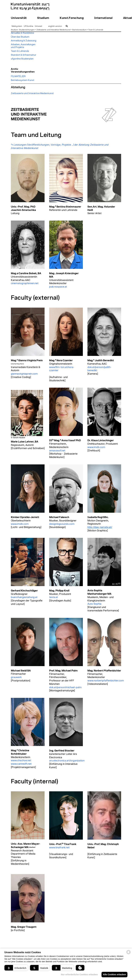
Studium (14, 30)
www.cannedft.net (21, 764)
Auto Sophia (94, 604)
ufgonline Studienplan (22, 59)
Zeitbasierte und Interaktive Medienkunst (53, 30)
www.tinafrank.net (59, 848)
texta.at (54, 597)
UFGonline (28, 26)
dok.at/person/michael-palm (65, 687)
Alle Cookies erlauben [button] (114, 974)
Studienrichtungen (27, 30)
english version (55, 26)
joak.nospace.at (58, 287)
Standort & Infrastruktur (23, 55)
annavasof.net (57, 451)
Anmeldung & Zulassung (24, 41)
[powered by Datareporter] (128, 954)
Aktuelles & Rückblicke (22, 33)
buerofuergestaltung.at (24, 597)
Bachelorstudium (79, 30)
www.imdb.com (96, 447)
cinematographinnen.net (25, 283)
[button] (16, 968)
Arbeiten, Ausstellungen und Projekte (23, 46)
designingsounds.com (62, 524)
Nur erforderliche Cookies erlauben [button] (78, 974)
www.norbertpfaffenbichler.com (106, 681)
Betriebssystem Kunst (23, 80)
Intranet (38, 26)
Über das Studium (20, 37)
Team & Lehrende (96, 30)
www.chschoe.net (21, 761)
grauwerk (16, 677)
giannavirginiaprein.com (24, 374)
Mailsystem (17, 26)
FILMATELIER (18, 76)
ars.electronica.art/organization (67, 761)
